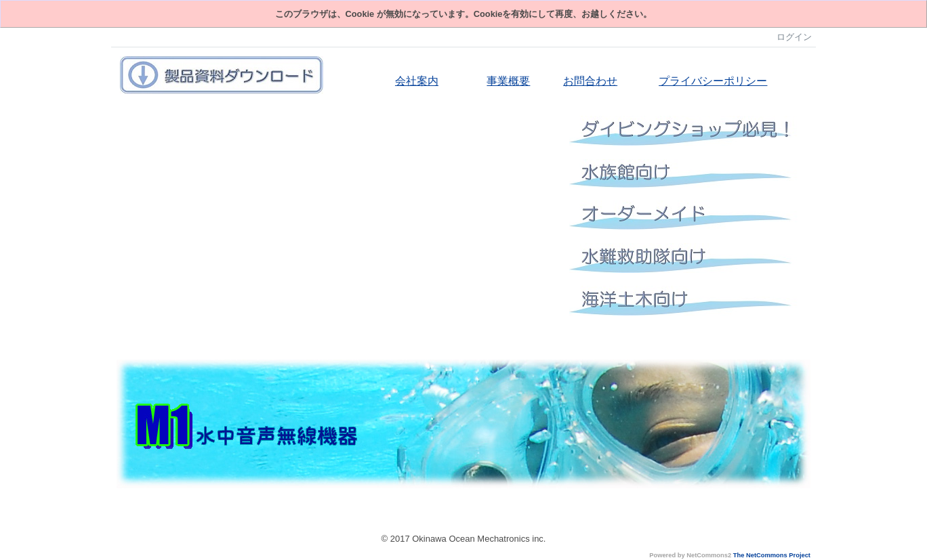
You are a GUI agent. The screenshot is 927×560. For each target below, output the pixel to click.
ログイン (794, 37)
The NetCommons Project (772, 555)
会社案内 (417, 81)
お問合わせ (590, 81)
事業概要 (508, 81)
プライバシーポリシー (713, 81)
